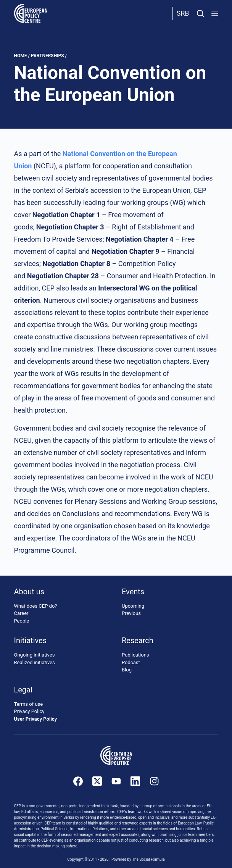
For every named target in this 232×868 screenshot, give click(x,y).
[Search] (200, 13)
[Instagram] (154, 781)
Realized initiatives (34, 662)
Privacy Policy (29, 711)
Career (21, 613)
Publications (135, 655)
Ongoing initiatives (34, 655)
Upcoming (133, 606)
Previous (131, 613)
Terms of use (28, 704)
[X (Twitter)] (97, 781)
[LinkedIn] (135, 781)
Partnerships (48, 56)
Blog (127, 670)
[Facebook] (78, 781)
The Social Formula (148, 859)
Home (20, 56)
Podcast (131, 662)
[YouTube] (116, 781)
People (21, 621)
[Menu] (215, 13)
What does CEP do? (35, 606)
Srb (183, 13)
